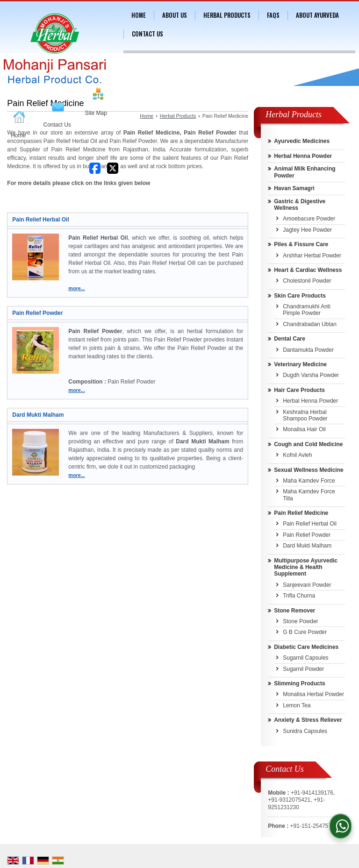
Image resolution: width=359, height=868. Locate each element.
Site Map (96, 113)
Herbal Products (227, 15)
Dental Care (290, 339)
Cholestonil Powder (307, 281)
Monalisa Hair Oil (304, 429)
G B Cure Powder (305, 632)
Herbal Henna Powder (303, 156)
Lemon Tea (297, 705)
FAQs (273, 15)
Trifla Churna (299, 596)
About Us (175, 15)
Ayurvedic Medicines (302, 141)
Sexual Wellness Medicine (309, 470)
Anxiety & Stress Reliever (308, 720)
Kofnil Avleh (298, 455)
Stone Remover (294, 611)
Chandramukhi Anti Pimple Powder (306, 310)
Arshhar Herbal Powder (312, 256)
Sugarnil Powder (303, 669)
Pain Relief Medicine (301, 513)
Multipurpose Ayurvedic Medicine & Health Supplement (306, 567)
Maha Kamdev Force (309, 481)
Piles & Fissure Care (301, 244)
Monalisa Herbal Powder (313, 694)
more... (76, 288)
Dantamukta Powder (308, 350)
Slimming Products (299, 683)
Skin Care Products (300, 296)
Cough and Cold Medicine (308, 444)
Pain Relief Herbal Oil (40, 220)
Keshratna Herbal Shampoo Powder (305, 415)
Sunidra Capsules (305, 731)
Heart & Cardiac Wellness (308, 270)
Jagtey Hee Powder (307, 230)
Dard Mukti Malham (38, 415)
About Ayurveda (317, 15)
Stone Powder (300, 621)
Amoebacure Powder (309, 219)
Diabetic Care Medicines (306, 647)
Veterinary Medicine (300, 364)
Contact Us (57, 125)
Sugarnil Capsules (305, 658)
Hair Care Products (299, 390)
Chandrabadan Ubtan (310, 324)
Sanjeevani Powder (307, 585)
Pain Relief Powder (37, 313)
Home (18, 135)
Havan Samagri (294, 188)
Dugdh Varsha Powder (311, 375)
